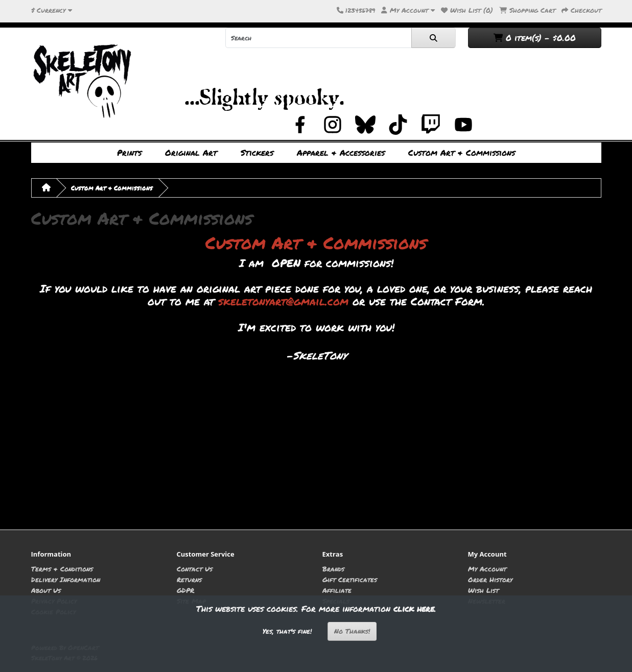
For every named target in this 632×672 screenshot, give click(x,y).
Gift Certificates (350, 579)
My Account (487, 569)
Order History (490, 579)
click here (414, 608)
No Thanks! (352, 631)
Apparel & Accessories (341, 152)
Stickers (257, 152)
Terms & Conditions (62, 569)
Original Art (191, 152)
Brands (333, 569)
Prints (129, 152)
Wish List (483, 590)
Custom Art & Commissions (462, 152)
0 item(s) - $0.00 (535, 38)
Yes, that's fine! (287, 631)
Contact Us (195, 569)
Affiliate (337, 590)
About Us (46, 590)
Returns (189, 579)
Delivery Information (66, 579)
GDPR (185, 590)
